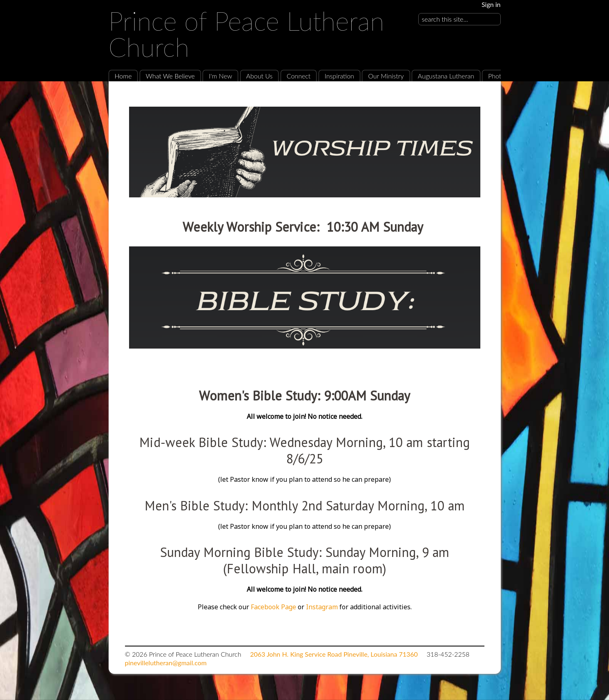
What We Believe (170, 76)
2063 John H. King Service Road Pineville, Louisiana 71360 (334, 654)
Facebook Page (273, 607)
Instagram (323, 607)
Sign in (491, 4)
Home (123, 76)
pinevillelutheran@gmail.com (166, 663)
